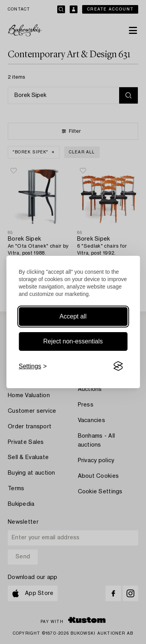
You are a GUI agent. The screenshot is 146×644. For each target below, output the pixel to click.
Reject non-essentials (73, 341)
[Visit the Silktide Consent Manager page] (118, 366)
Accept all (73, 316)
